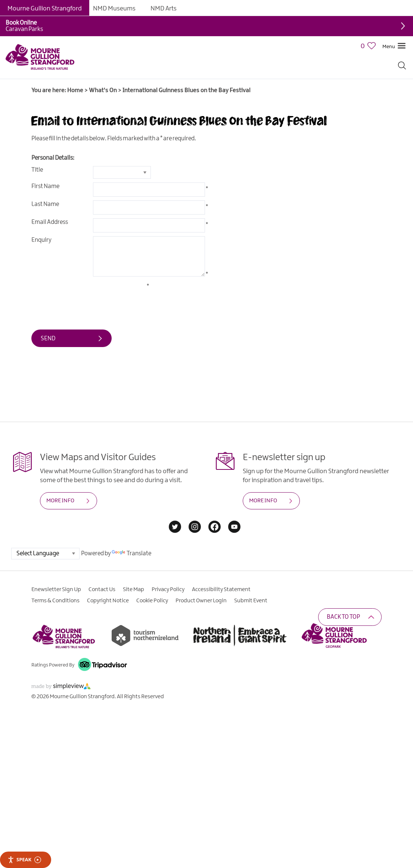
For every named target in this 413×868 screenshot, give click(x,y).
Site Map (133, 590)
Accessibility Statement (221, 590)
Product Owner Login (201, 601)
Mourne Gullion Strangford (45, 9)
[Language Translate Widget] (45, 554)
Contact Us (102, 590)
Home (75, 90)
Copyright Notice (108, 601)
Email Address (50, 222)
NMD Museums (114, 9)
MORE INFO (60, 501)
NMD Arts (164, 9)
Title (37, 170)
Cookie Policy (152, 601)
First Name (45, 186)
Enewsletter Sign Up (56, 590)
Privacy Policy (168, 590)
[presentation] (88, 297)
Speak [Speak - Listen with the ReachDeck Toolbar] (24, 860)
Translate (131, 554)
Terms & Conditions (55, 601)
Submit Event (251, 601)
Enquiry (41, 240)
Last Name (45, 204)
